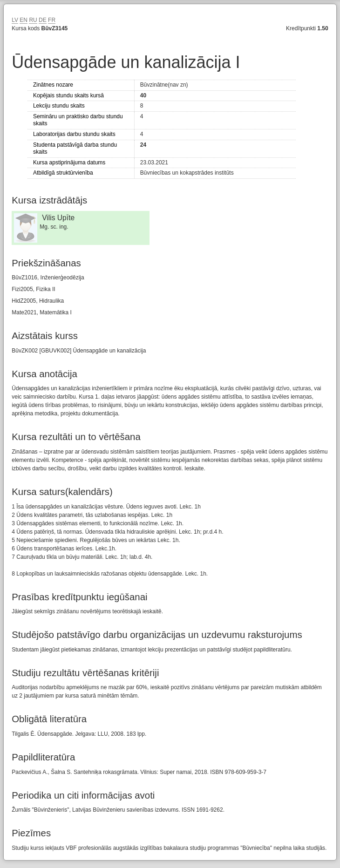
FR (52, 20)
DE (43, 20)
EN (24, 20)
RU (33, 20)
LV (15, 20)
